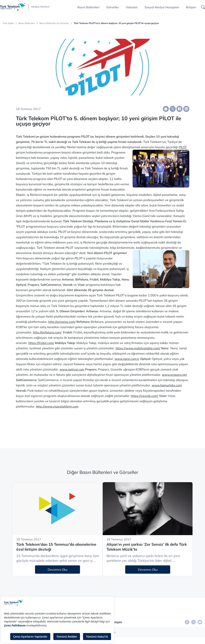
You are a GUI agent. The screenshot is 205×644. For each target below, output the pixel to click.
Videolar (132, 7)
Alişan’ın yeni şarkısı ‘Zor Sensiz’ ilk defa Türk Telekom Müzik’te (147, 547)
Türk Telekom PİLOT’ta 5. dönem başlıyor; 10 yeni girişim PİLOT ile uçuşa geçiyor (116, 23)
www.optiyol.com (72, 369)
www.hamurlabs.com (167, 385)
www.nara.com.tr (127, 359)
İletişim (191, 7)
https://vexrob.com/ (145, 396)
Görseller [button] (113, 7)
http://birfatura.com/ (47, 332)
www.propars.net (174, 375)
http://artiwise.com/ (62, 322)
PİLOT (183, 147)
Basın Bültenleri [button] (88, 7)
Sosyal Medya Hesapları (162, 7)
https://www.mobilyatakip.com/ (138, 348)
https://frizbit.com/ (41, 343)
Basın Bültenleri (27, 23)
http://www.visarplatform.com (57, 406)
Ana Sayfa (8, 23)
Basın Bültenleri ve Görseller (54, 23)
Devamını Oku (57, 570)
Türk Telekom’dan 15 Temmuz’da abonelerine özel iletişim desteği (56, 547)
